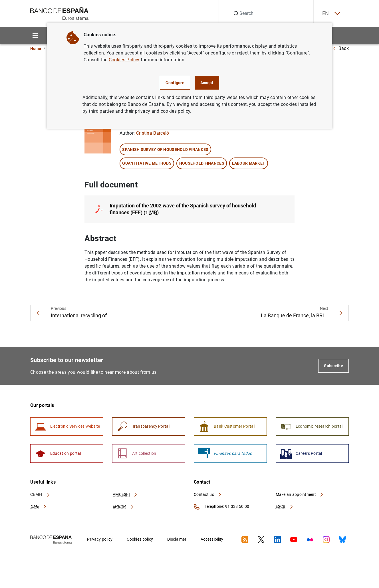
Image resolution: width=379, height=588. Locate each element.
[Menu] (35, 36)
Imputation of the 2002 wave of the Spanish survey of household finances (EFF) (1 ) (183, 209)
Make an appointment (300, 495)
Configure (175, 83)
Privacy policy (100, 539)
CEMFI (40, 495)
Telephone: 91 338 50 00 (221, 507)
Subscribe (333, 366)
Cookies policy (140, 539)
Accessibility (212, 539)
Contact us (208, 495)
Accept (207, 83)
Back (341, 48)
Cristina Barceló (153, 133)
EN (331, 14)
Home (36, 49)
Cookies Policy (124, 60)
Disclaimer (177, 539)
